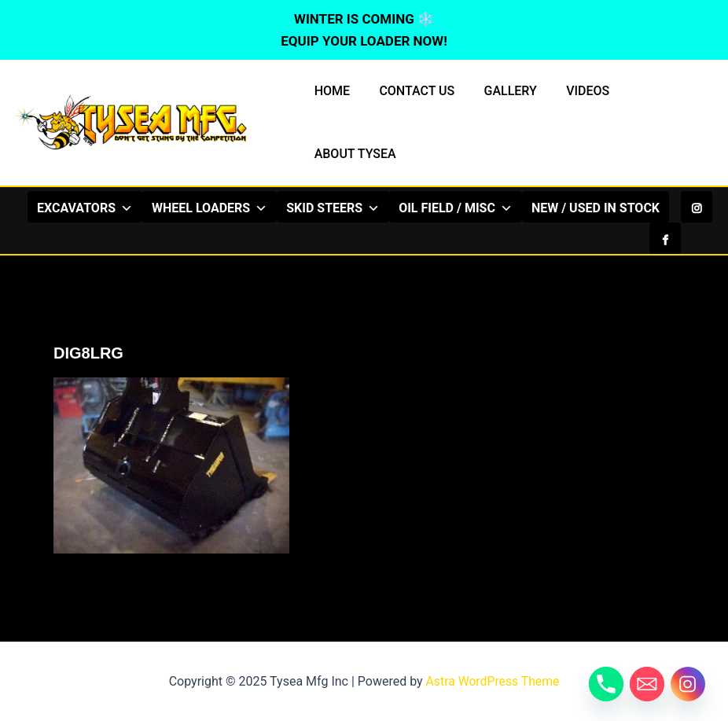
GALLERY (500, 91)
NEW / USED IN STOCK (348, 239)
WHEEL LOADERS (268, 208)
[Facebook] (665, 207)
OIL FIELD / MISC (514, 208)
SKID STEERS (391, 208)
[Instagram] (697, 207)
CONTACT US (410, 91)
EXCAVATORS (143, 208)
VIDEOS (574, 91)
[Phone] (606, 684)
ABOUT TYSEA (353, 154)
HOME (330, 91)
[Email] (647, 684)
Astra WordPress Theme (492, 681)
